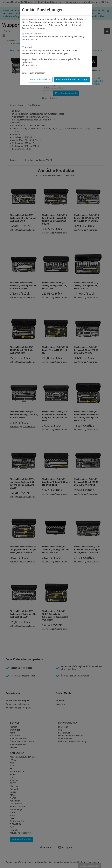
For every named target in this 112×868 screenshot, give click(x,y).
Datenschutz (28, 73)
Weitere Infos (30, 40)
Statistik (29, 47)
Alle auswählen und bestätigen (72, 80)
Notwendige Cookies (34, 33)
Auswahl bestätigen (40, 80)
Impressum (40, 73)
